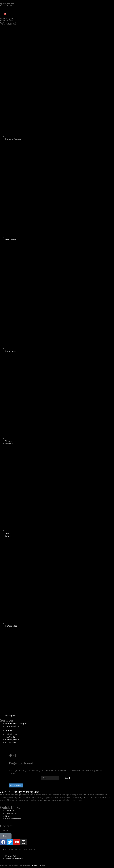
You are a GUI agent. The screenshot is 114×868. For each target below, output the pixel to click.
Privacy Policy (39, 865)
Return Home (16, 785)
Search (68, 778)
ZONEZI (7, 5)
